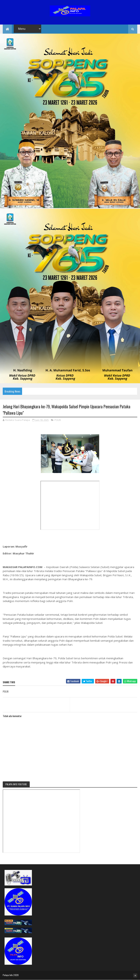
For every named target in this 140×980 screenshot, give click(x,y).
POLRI (58, 420)
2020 (16, 975)
